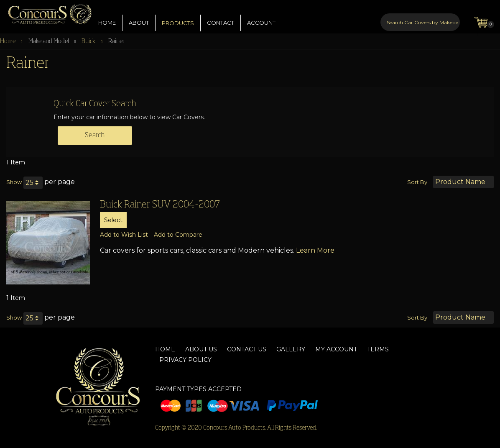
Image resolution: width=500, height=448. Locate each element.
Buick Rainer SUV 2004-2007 (160, 205)
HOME (107, 16)
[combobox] (420, 16)
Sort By (417, 182)
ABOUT (139, 16)
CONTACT (221, 16)
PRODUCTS (178, 17)
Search (95, 136)
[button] (124, 235)
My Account (336, 349)
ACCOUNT (261, 16)
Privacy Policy (185, 360)
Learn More (315, 250)
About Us (201, 349)
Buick (89, 41)
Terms (378, 349)
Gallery (291, 349)
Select (113, 220)
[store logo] (46, 12)
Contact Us (247, 349)
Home (8, 41)
